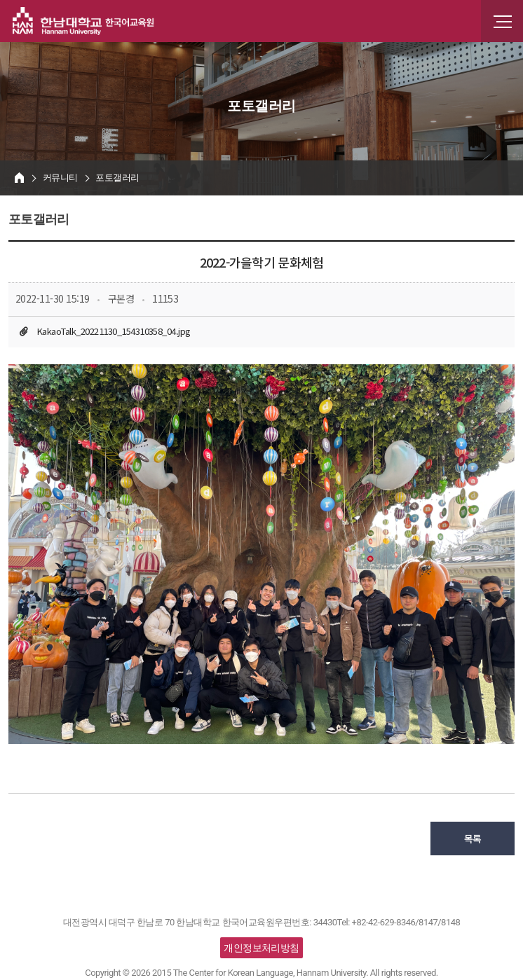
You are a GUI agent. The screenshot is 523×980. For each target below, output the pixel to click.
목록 (473, 838)
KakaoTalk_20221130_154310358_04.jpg (114, 331)
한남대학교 (83, 21)
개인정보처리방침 (261, 948)
